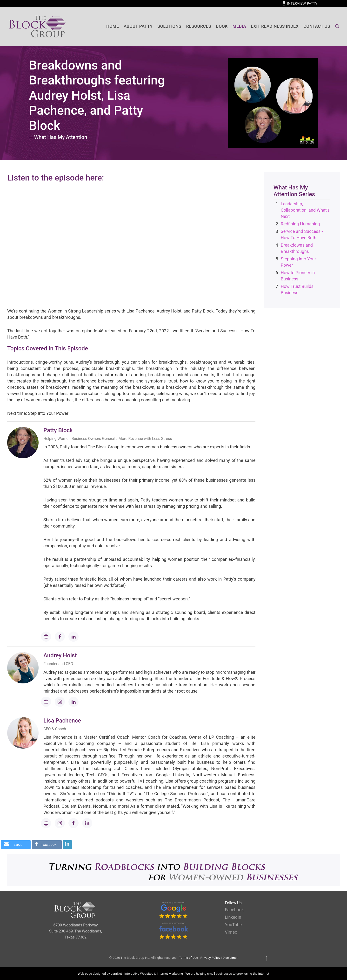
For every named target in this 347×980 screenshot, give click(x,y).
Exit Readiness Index (275, 26)
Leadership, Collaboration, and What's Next (305, 210)
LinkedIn (233, 917)
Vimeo (231, 932)
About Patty (138, 26)
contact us (317, 26)
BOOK (222, 26)
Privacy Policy (210, 958)
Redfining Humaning (300, 224)
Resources (199, 26)
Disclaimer (230, 958)
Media (239, 26)
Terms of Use (189, 958)
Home (113, 26)
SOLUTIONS (169, 26)
